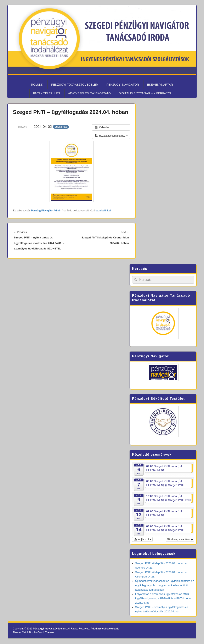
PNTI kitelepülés (47, 93)
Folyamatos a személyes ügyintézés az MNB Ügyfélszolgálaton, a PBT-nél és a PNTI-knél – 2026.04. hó (163, 598)
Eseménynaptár (160, 85)
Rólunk (37, 85)
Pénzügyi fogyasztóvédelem (75, 85)
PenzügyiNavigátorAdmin (46, 211)
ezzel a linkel (103, 211)
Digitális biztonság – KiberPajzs (145, 93)
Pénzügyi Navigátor (123, 85)
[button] (111, 136)
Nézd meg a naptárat (180, 539)
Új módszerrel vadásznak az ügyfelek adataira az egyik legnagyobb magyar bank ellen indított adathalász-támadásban (165, 585)
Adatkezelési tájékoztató (89, 93)
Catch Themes (46, 632)
